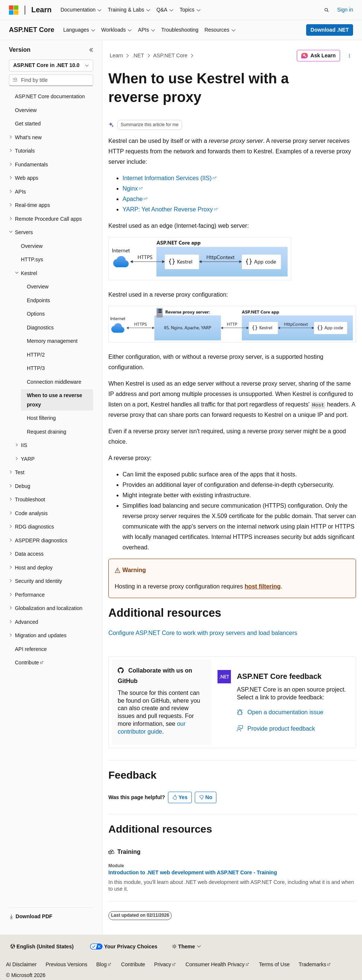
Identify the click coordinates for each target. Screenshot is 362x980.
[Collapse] (91, 50)
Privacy (163, 964)
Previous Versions (66, 964)
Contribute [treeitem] (27, 663)
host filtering (263, 586)
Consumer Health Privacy (215, 964)
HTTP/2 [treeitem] (36, 355)
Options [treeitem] (36, 314)
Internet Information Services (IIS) (167, 178)
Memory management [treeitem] (52, 341)
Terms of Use (274, 964)
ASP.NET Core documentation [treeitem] (50, 96)
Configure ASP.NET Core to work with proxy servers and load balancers (203, 633)
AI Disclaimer (21, 964)
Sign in (345, 10)
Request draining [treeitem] (47, 432)
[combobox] (51, 66)
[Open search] (327, 10)
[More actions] (350, 56)
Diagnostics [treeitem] (40, 328)
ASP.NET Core (170, 55)
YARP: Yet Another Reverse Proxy (168, 209)
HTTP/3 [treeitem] (36, 368)
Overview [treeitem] (26, 110)
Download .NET (330, 30)
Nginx (130, 189)
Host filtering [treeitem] (41, 418)
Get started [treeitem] (28, 124)
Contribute (133, 964)
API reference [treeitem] (31, 649)
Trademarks (312, 964)
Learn (117, 55)
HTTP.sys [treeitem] (32, 259)
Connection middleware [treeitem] (54, 382)
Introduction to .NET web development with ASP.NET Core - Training (193, 872)
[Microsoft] (14, 10)
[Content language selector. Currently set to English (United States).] (42, 947)
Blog (102, 964)
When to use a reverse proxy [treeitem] (55, 400)
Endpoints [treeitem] (38, 300)
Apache (133, 199)
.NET (138, 55)
